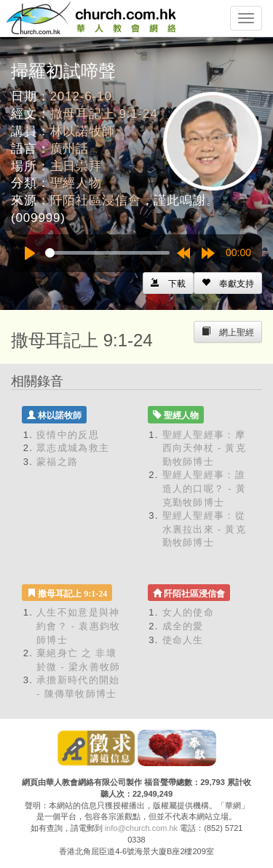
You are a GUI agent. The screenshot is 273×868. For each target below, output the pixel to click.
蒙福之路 (57, 462)
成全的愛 (183, 626)
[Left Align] (228, 283)
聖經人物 (76, 183)
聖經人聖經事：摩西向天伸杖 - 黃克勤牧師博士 (205, 448)
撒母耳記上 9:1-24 (104, 114)
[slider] (107, 253)
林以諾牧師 (83, 131)
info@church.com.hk (141, 828)
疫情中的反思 (68, 435)
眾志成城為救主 (73, 448)
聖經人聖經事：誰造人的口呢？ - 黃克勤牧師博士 (205, 488)
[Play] (30, 253)
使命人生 (183, 640)
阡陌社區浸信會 (96, 200)
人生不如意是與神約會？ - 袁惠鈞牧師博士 (79, 626)
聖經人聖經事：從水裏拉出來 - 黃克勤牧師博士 (205, 529)
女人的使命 (189, 612)
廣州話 (70, 149)
